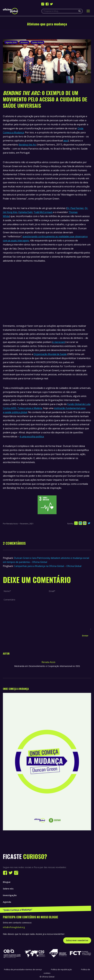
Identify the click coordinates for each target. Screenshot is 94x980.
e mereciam (59, 342)
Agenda (7, 902)
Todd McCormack (43, 212)
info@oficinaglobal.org (14, 927)
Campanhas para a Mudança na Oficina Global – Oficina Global (48, 566)
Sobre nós (8, 889)
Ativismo (24, 42)
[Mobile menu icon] (88, 11)
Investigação (10, 895)
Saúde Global (37, 42)
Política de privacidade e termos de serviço (23, 969)
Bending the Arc (27, 145)
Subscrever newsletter (77, 940)
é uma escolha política (32, 436)
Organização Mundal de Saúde (50, 354)
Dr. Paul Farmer (75, 208)
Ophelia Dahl (25, 212)
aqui (66, 141)
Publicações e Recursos (15, 909)
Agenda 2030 (11, 42)
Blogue (7, 882)
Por (10, 524)
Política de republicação (61, 969)
